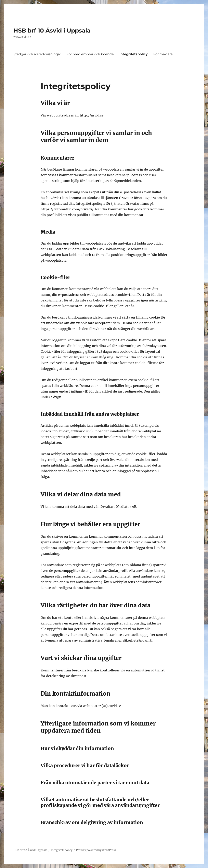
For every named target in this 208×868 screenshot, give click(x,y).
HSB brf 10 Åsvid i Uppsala (52, 30)
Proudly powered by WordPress (96, 850)
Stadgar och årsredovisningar (37, 54)
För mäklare (163, 54)
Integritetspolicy (134, 54)
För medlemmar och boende (90, 54)
